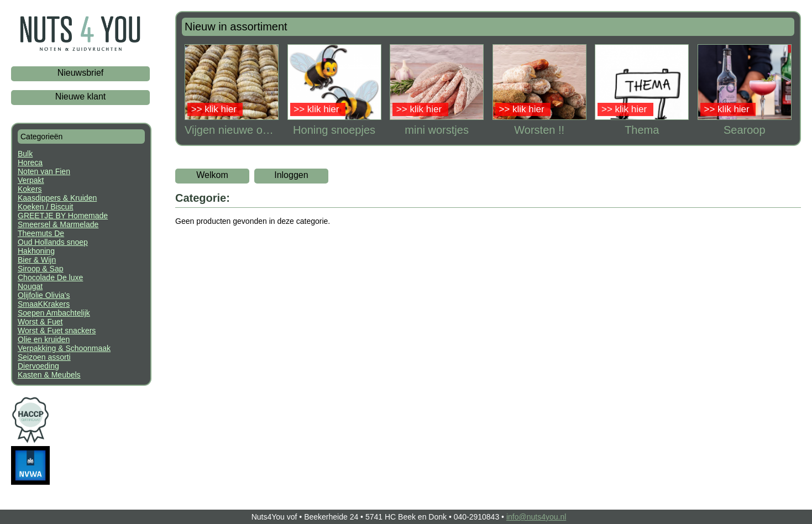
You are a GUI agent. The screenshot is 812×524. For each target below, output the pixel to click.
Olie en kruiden (44, 339)
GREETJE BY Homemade (63, 216)
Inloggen (291, 175)
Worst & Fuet (40, 322)
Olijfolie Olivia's (44, 295)
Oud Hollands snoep (53, 242)
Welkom (212, 175)
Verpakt (31, 180)
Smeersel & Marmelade (58, 224)
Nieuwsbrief (81, 73)
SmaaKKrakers (44, 304)
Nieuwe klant (81, 96)
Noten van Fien (44, 171)
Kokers (30, 189)
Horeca (30, 163)
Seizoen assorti (44, 357)
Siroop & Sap (41, 269)
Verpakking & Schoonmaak (64, 348)
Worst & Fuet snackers (57, 331)
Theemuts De (41, 233)
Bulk (25, 154)
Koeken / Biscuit (45, 207)
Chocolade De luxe (50, 277)
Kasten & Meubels (49, 375)
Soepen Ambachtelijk (54, 313)
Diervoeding (38, 366)
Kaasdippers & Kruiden (57, 198)
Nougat (30, 286)
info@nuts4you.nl (536, 517)
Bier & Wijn (37, 260)
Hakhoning (36, 251)
